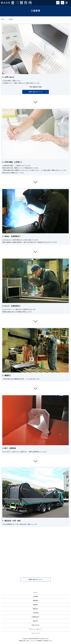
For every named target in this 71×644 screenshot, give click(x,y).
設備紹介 (36, 605)
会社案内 (36, 596)
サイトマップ (36, 633)
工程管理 (36, 613)
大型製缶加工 (36, 617)
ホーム (36, 592)
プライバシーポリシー (36, 629)
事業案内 (36, 601)
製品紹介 (36, 609)
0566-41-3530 (37, 87)
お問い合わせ (36, 625)
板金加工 (36, 621)
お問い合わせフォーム (35, 92)
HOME (3, 19)
